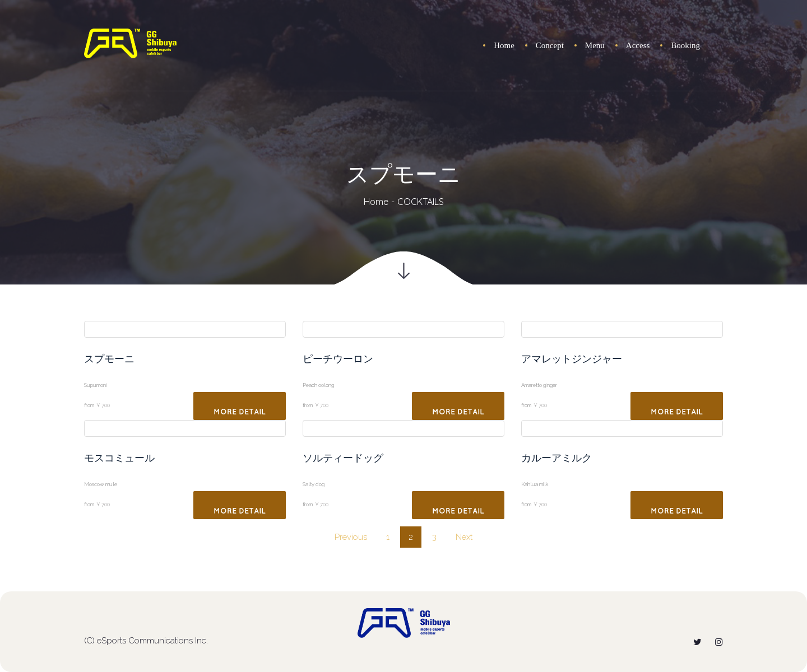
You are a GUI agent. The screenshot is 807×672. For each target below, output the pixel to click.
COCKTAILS (421, 202)
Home (376, 202)
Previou (351, 537)
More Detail (240, 412)
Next (464, 537)
